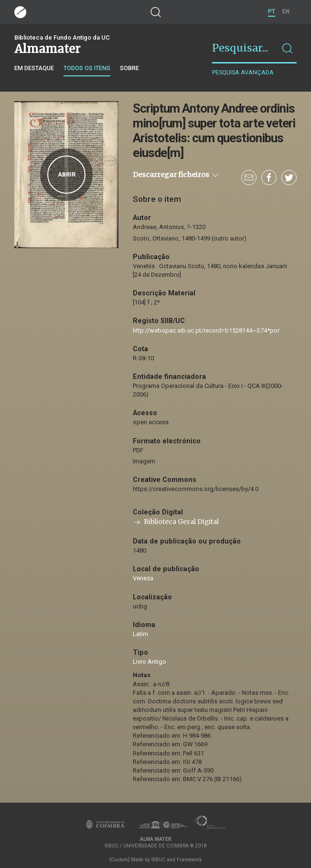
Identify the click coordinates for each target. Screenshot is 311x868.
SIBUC (158, 860)
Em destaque (34, 68)
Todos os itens (87, 68)
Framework (189, 860)
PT (272, 11)
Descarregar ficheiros (177, 175)
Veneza (143, 578)
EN (286, 11)
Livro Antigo (150, 662)
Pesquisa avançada (243, 72)
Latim (140, 634)
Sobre (129, 68)
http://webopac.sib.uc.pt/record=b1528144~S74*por (206, 330)
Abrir (67, 175)
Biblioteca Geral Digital (176, 522)
